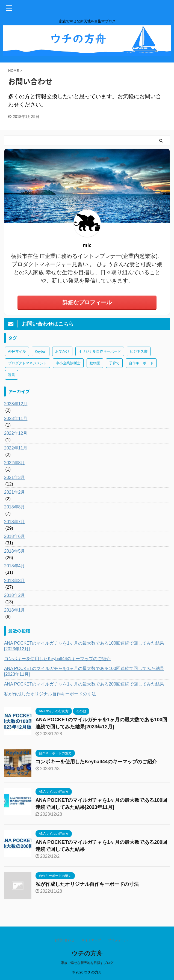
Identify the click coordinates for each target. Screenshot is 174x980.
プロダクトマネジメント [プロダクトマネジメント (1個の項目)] (27, 363)
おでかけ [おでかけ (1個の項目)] (62, 351)
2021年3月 (15, 477)
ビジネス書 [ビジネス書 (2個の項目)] (139, 351)
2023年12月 (16, 404)
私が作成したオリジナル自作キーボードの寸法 (50, 694)
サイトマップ (91, 940)
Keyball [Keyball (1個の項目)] (41, 351)
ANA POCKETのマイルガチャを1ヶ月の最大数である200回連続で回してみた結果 (84, 684)
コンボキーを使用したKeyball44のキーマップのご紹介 (57, 659)
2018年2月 (15, 595)
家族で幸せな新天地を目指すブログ (87, 963)
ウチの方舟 (87, 953)
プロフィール (118, 940)
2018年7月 (15, 522)
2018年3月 (15, 581)
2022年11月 (16, 448)
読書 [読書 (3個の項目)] (11, 375)
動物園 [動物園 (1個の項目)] (95, 363)
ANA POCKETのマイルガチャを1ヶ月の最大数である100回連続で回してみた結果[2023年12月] (84, 646)
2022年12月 (16, 433)
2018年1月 (15, 610)
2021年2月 (15, 492)
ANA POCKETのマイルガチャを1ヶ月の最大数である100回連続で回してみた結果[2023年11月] (84, 671)
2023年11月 (16, 418)
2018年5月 (15, 551)
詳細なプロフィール (87, 302)
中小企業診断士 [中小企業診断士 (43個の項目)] (68, 363)
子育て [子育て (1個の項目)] (114, 363)
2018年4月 (15, 566)
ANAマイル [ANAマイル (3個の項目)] (17, 351)
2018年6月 (15, 536)
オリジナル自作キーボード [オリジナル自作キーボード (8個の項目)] (100, 351)
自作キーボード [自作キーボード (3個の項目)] (141, 363)
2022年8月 (15, 463)
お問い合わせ (64, 940)
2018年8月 (15, 507)
